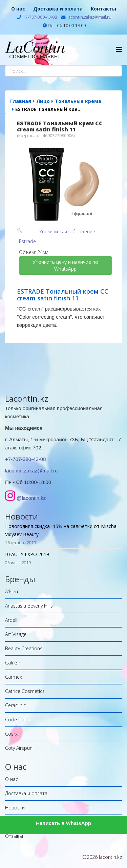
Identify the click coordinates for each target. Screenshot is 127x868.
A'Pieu (12, 591)
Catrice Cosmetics (25, 691)
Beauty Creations (24, 648)
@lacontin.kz (31, 498)
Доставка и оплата (58, 9)
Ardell (11, 620)
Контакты (103, 9)
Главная (21, 101)
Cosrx (11, 734)
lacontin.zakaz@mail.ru (89, 17)
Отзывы (14, 836)
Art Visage (16, 634)
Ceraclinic (15, 705)
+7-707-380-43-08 (40, 17)
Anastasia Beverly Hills (29, 606)
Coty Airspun (19, 748)
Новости (15, 808)
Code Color (18, 719)
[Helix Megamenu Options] (119, 49)
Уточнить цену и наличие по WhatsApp (66, 265)
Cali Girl (13, 663)
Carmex (14, 677)
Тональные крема (78, 101)
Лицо (43, 101)
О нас (18, 9)
